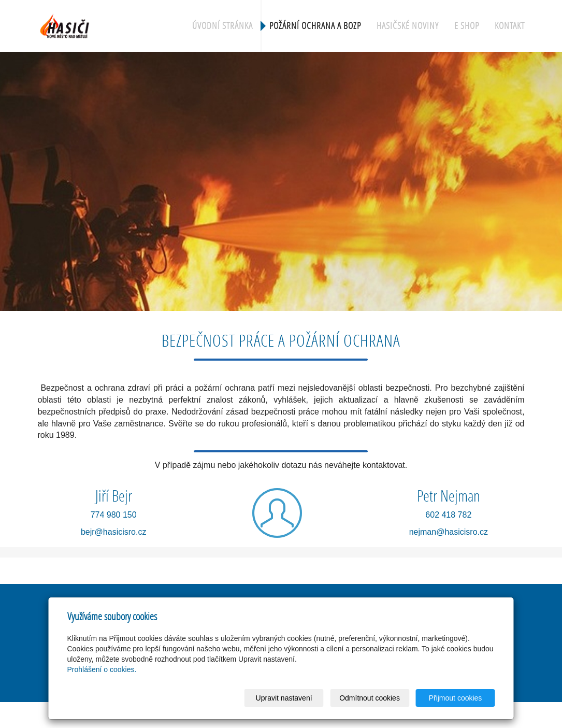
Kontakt (510, 26)
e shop (467, 26)
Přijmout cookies (456, 698)
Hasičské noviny (408, 26)
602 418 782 (448, 515)
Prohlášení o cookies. (102, 669)
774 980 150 (114, 515)
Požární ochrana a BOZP (315, 26)
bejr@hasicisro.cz (114, 532)
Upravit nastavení (284, 698)
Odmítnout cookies (370, 698)
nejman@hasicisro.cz (449, 532)
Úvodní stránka (222, 26)
